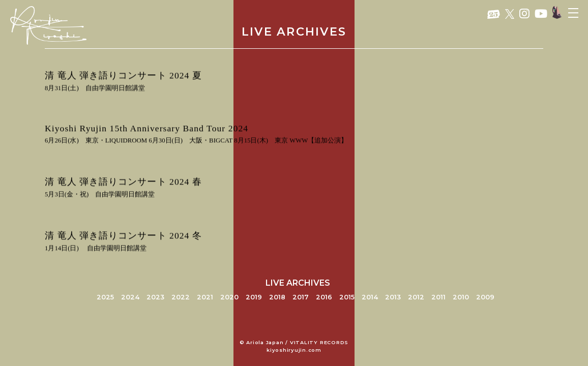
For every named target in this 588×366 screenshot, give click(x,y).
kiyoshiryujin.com (294, 350)
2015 (347, 297)
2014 (370, 297)
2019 (254, 297)
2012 (416, 297)
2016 (324, 297)
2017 (301, 297)
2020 (229, 297)
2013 (393, 297)
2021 (205, 297)
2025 (105, 297)
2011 (438, 297)
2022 (181, 297)
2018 (277, 297)
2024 (130, 297)
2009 (485, 297)
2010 (461, 297)
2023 (155, 297)
